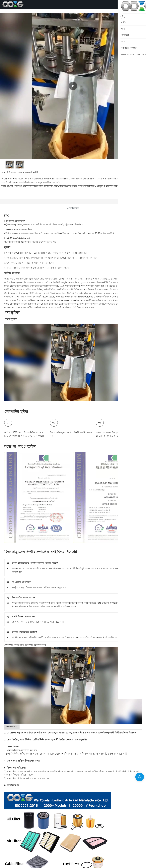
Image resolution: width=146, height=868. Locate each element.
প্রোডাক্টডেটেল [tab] (73, 208)
